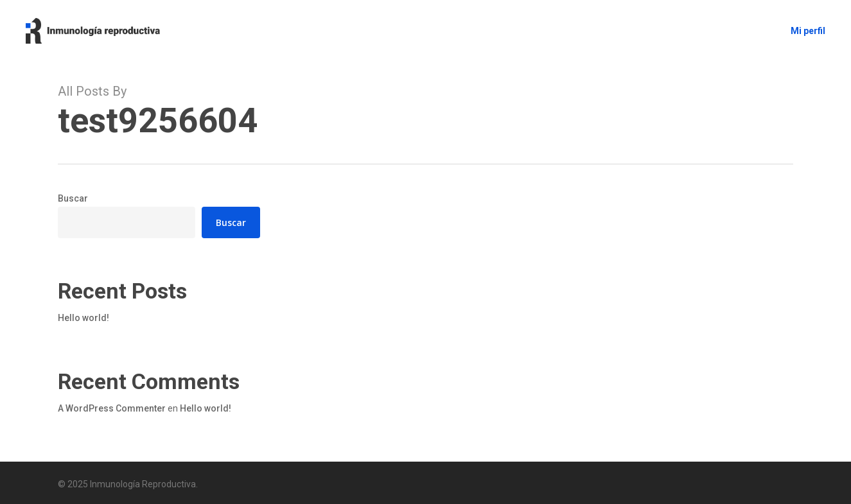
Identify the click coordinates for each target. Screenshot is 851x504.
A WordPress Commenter (112, 408)
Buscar (73, 198)
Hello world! (83, 318)
